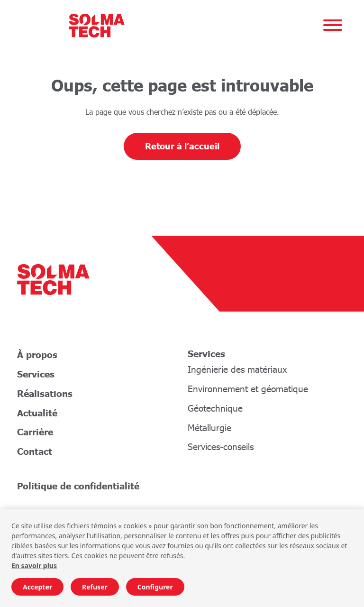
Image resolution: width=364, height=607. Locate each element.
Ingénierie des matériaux (237, 369)
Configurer (155, 587)
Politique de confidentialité (78, 486)
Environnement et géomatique (248, 389)
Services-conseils (221, 446)
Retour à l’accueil (182, 146)
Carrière (35, 432)
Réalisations (45, 393)
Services (36, 374)
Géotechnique (215, 408)
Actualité (37, 413)
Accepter (37, 587)
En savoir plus (34, 566)
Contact (35, 451)
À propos (37, 354)
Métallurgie (209, 428)
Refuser (95, 587)
